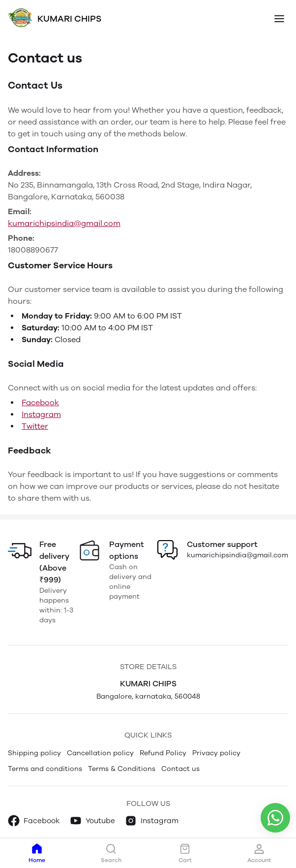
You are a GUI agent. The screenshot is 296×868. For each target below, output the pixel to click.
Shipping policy (34, 753)
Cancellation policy (100, 753)
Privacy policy (216, 753)
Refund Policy (163, 753)
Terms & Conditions (122, 769)
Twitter (35, 426)
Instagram (41, 414)
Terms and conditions (45, 769)
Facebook (40, 402)
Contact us (180, 769)
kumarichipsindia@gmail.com (64, 223)
